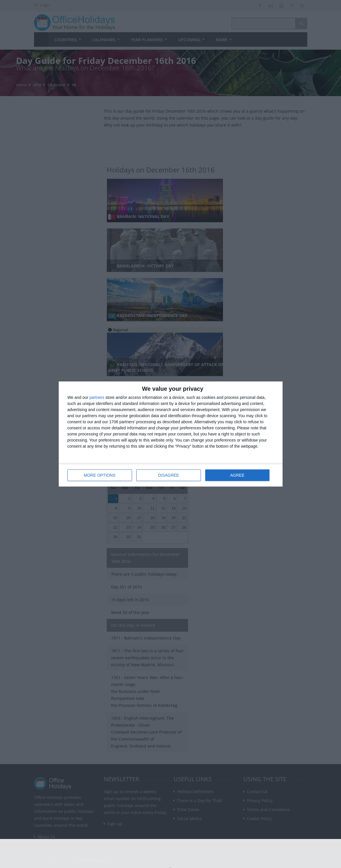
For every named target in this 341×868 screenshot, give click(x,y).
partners (97, 398)
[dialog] (171, 434)
